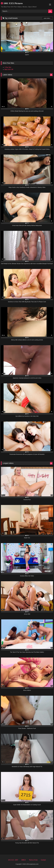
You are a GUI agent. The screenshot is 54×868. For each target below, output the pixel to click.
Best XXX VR (9, 69)
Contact (43, 860)
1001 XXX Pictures (12, 3)
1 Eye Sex (8, 67)
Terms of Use (33, 860)
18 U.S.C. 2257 (13, 860)
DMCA (24, 860)
